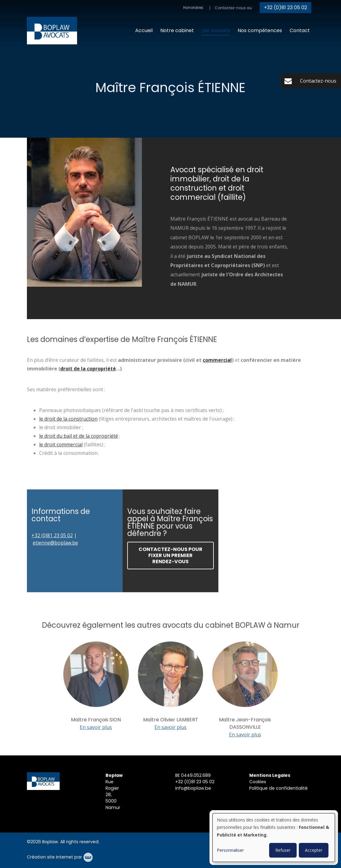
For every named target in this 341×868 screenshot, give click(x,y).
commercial (217, 362)
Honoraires (193, 7)
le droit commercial (61, 447)
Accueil (144, 30)
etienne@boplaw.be (55, 545)
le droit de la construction (68, 421)
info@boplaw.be (193, 788)
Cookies (258, 782)
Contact (300, 30)
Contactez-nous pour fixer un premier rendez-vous (170, 558)
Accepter (314, 850)
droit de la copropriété (88, 371)
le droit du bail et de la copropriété (79, 438)
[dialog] (274, 838)
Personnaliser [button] (230, 850)
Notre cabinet (177, 30)
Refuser (283, 850)
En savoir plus (96, 729)
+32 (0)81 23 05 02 (52, 538)
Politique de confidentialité (279, 788)
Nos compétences (260, 30)
